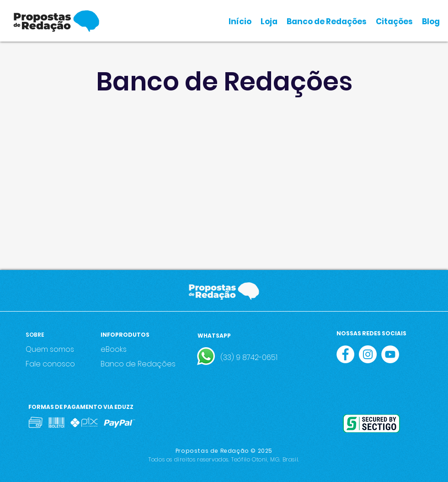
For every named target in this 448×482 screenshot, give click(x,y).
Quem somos (50, 349)
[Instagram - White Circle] (368, 354)
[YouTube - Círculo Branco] (390, 354)
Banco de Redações (138, 364)
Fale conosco (50, 364)
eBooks (114, 349)
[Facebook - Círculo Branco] (345, 354)
